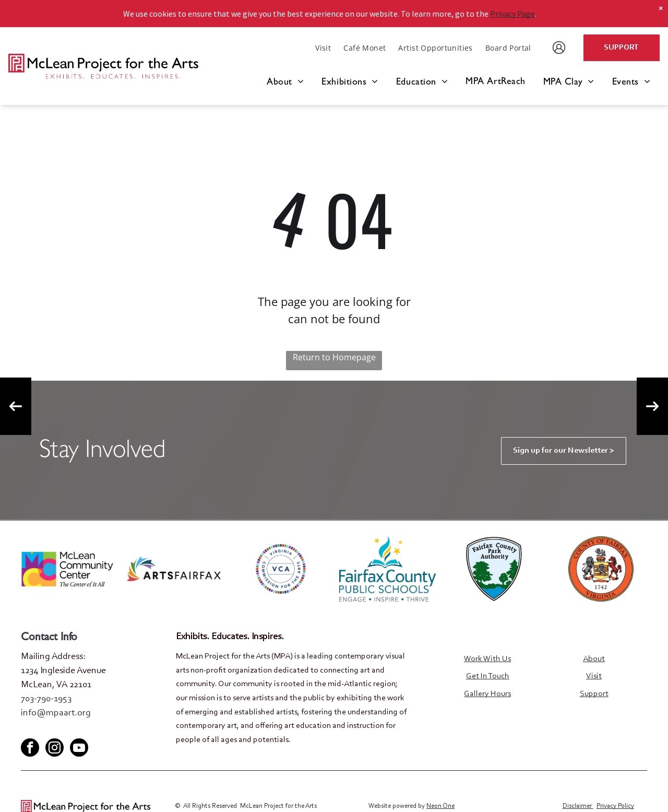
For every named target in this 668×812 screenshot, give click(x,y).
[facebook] (28, 729)
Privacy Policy (615, 805)
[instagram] (55, 748)
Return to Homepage (334, 357)
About (594, 659)
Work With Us (487, 659)
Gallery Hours (487, 694)
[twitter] (45, 729)
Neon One (440, 805)
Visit (594, 676)
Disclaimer (577, 805)
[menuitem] (323, 48)
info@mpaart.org (56, 713)
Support (594, 694)
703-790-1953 (46, 699)
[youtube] (63, 729)
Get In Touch (488, 676)
